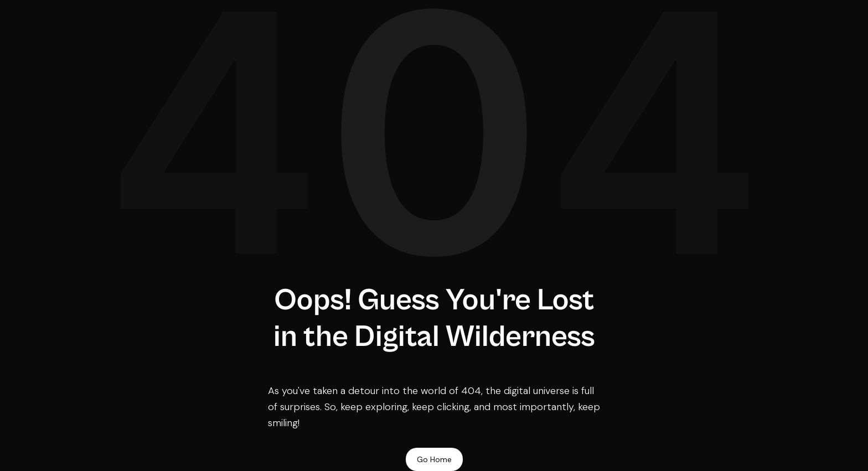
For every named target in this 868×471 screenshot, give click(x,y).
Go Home (434, 459)
